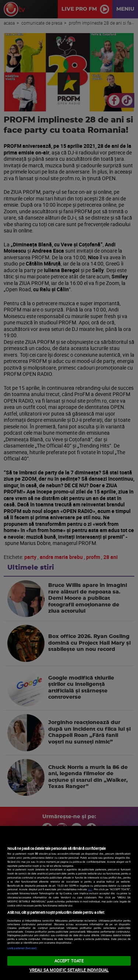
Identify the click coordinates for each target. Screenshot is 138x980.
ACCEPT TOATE (69, 961)
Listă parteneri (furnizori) (22, 948)
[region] (69, 903)
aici (90, 889)
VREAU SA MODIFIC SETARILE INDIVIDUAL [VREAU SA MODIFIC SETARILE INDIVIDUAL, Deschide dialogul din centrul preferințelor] (69, 970)
